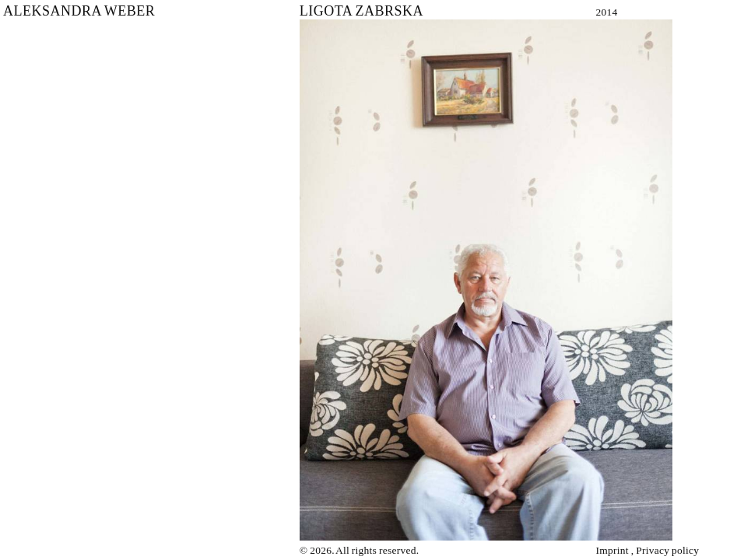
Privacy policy (667, 550)
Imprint (612, 550)
